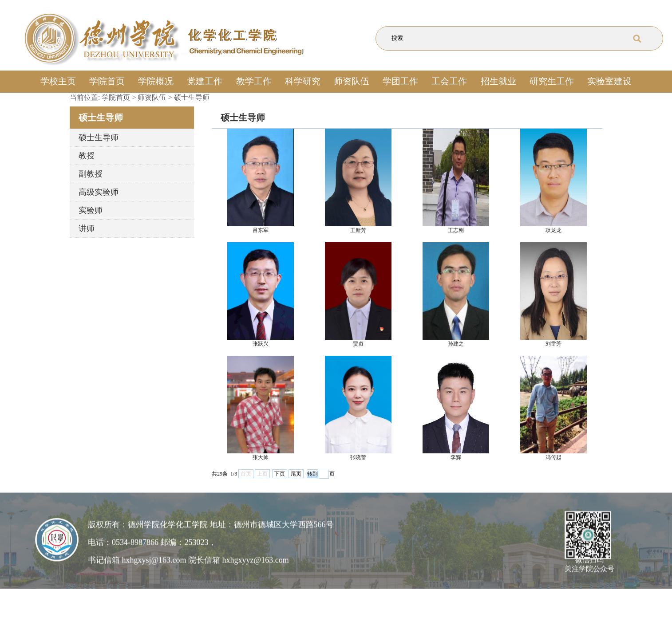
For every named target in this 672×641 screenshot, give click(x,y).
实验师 (91, 210)
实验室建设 (609, 81)
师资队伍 (352, 81)
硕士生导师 (192, 97)
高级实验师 (99, 192)
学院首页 (107, 81)
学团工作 (400, 81)
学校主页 (58, 81)
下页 (280, 474)
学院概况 (156, 81)
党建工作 (205, 81)
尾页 (296, 474)
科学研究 (303, 81)
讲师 (87, 228)
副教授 (91, 174)
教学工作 (254, 81)
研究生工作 (552, 81)
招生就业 (498, 81)
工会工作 (449, 81)
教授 (87, 156)
